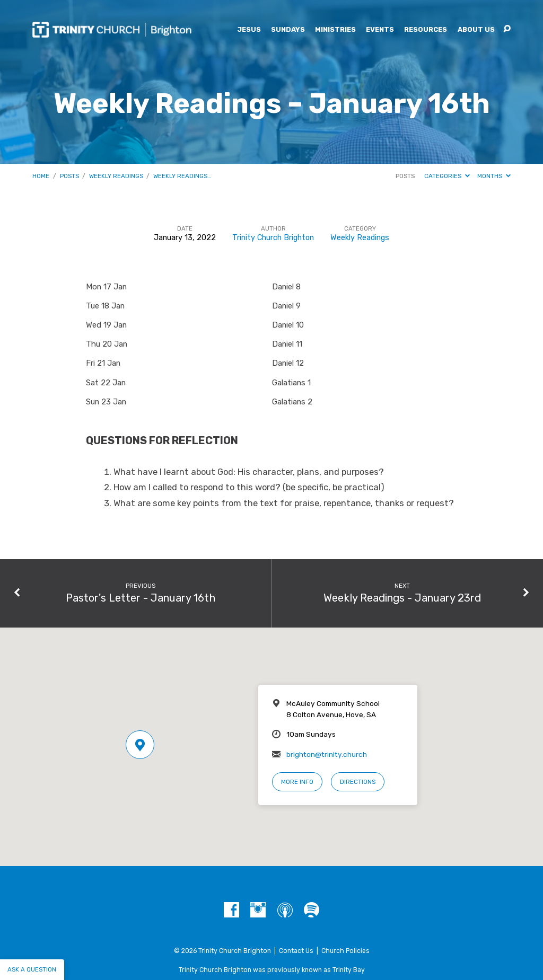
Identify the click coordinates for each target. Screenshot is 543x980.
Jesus (249, 30)
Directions (358, 782)
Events (380, 30)
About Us (476, 30)
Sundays (288, 30)
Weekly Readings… (182, 176)
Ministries (335, 30)
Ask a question (32, 969)
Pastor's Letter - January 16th (141, 598)
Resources (426, 30)
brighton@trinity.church (327, 754)
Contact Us (296, 951)
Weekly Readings (116, 176)
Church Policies (345, 951)
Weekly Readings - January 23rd (402, 598)
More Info (297, 782)
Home (41, 176)
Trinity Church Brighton (273, 238)
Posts (69, 176)
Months (494, 176)
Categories (447, 176)
